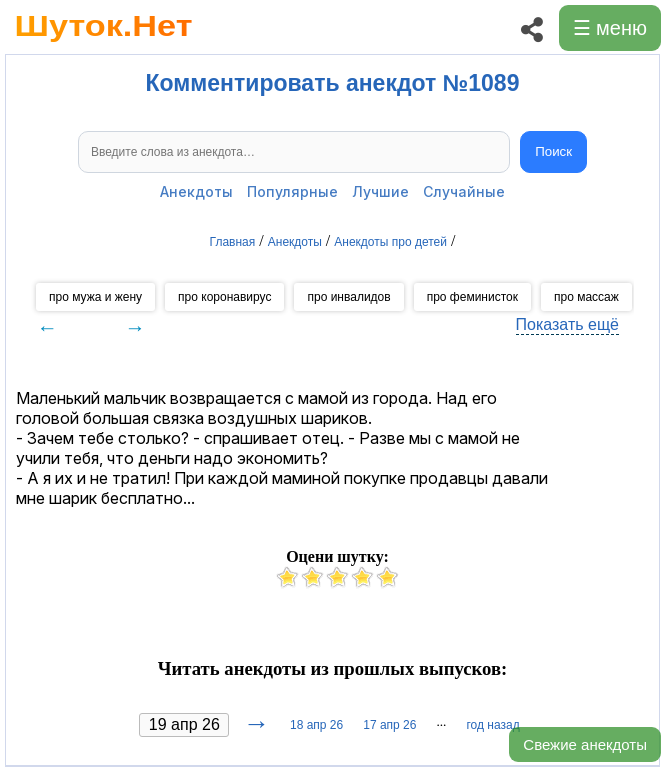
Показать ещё (567, 324)
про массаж (586, 297)
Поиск (553, 151)
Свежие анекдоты (585, 744)
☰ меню (610, 28)
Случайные (464, 191)
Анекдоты (196, 191)
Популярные (292, 191)
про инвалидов (348, 297)
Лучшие (380, 191)
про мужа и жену (95, 297)
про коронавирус (224, 297)
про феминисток (472, 297)
